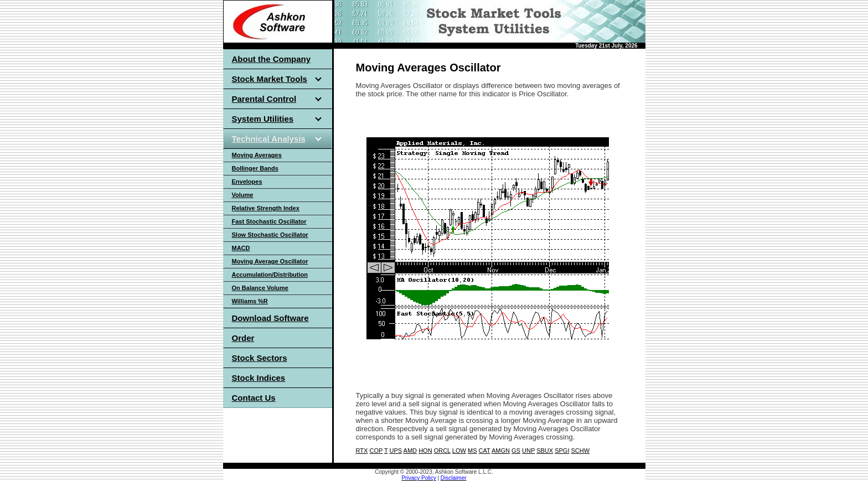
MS (472, 451)
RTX (362, 451)
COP (376, 451)
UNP (528, 451)
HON (425, 451)
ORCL (442, 451)
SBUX (545, 451)
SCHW (581, 451)
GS (516, 451)
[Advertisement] (485, 121)
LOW (459, 451)
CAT (485, 451)
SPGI (562, 451)
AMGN (501, 451)
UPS (396, 451)
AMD (410, 451)
